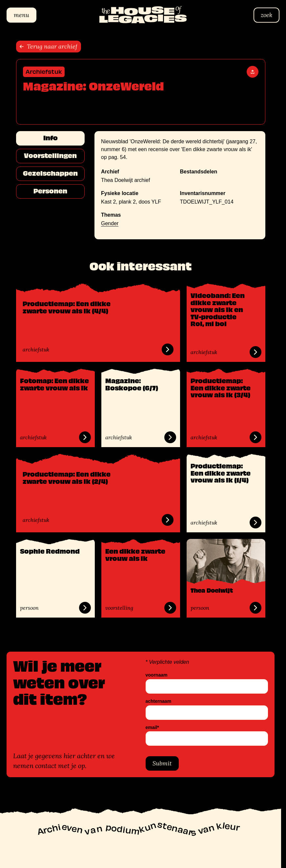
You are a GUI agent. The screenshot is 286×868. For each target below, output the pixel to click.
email (152, 728)
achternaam (159, 701)
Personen (50, 191)
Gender (110, 223)
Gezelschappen (50, 173)
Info (50, 138)
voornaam (157, 675)
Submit (162, 764)
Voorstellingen (50, 156)
